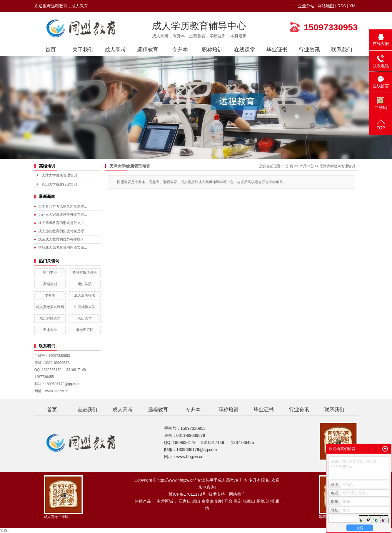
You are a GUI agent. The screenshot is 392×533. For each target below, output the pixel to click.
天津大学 (50, 330)
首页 (51, 50)
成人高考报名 (85, 295)
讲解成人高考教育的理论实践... (63, 248)
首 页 (289, 166)
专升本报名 (259, 480)
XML (354, 6)
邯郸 (219, 501)
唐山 (196, 501)
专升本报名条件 (85, 273)
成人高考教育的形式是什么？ (61, 223)
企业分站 (306, 6)
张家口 (249, 501)
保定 (238, 501)
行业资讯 (309, 50)
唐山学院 (85, 284)
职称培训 (212, 50)
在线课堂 (245, 50)
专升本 (180, 50)
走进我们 (87, 410)
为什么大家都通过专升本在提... (63, 215)
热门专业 (50, 273)
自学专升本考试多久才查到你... (63, 206)
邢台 (228, 501)
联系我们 (342, 50)
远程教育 (148, 50)
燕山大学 (85, 318)
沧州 (270, 501)
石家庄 (185, 501)
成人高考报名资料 (50, 307)
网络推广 (237, 494)
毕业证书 (277, 50)
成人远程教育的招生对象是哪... (63, 231)
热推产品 (143, 501)
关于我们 (83, 50)
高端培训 (50, 284)
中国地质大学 (85, 307)
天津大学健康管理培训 (59, 175)
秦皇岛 (208, 501)
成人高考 (115, 50)
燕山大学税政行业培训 (59, 184)
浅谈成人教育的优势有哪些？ (61, 239)
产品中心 (306, 166)
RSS (342, 6)
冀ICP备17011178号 (187, 494)
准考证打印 (85, 330)
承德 (261, 501)
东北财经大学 (50, 318)
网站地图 (326, 6)
